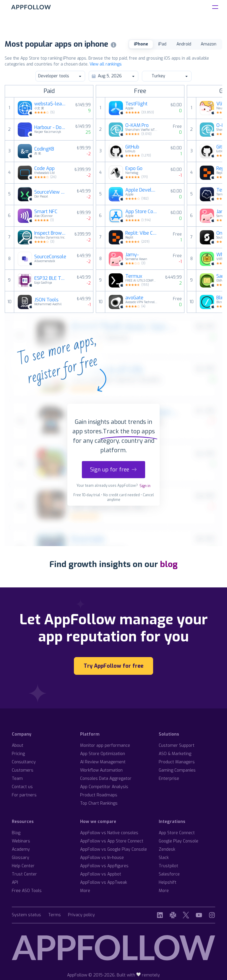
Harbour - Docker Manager (51, 128)
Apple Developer (142, 190)
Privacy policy (81, 915)
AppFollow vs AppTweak (104, 882)
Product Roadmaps (99, 795)
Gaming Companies (177, 770)
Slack (164, 858)
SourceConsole (50, 257)
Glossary (21, 858)
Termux (134, 276)
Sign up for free (113, 470)
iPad (162, 44)
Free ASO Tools (27, 891)
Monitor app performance (105, 745)
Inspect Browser (51, 233)
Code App (44, 169)
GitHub (132, 147)
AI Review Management (103, 762)
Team (17, 779)
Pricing (18, 754)
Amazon (209, 44)
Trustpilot (168, 866)
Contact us (22, 787)
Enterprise (169, 779)
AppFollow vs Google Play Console (113, 849)
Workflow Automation (101, 770)
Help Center (23, 866)
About (18, 745)
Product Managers (177, 762)
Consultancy (24, 762)
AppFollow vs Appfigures (104, 866)
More (85, 891)
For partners (24, 795)
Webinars (21, 841)
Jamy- (132, 255)
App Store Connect (142, 212)
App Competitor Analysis (104, 787)
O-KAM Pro (137, 125)
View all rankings (106, 64)
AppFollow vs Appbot (101, 874)
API (15, 882)
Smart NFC (46, 212)
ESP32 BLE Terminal (51, 278)
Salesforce (169, 874)
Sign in (145, 486)
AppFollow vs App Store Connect (112, 841)
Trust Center (24, 874)
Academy (21, 849)
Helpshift (168, 882)
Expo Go (134, 169)
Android (184, 44)
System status (26, 915)
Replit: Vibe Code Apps (142, 233)
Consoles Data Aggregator (106, 779)
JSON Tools (46, 300)
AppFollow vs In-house (102, 858)
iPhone (141, 44)
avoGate (134, 298)
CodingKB (44, 149)
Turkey (166, 76)
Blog (16, 833)
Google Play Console (179, 841)
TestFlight (136, 104)
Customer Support (177, 745)
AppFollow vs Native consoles (109, 833)
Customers (23, 770)
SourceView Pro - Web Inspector (51, 192)
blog (169, 564)
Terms (55, 915)
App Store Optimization (103, 754)
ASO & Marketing (175, 754)
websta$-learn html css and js (51, 104)
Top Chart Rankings (99, 803)
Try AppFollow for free (113, 666)
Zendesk (167, 849)
